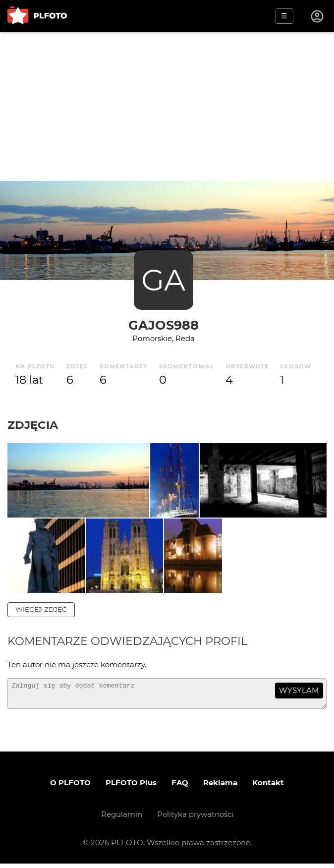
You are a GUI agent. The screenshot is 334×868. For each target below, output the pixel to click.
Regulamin (122, 819)
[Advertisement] (167, 107)
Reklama (220, 787)
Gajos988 (164, 325)
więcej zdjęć (41, 609)
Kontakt (268, 787)
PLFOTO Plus (131, 787)
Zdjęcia (33, 425)
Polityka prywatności (195, 819)
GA (163, 280)
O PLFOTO (70, 787)
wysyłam (299, 690)
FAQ (180, 787)
